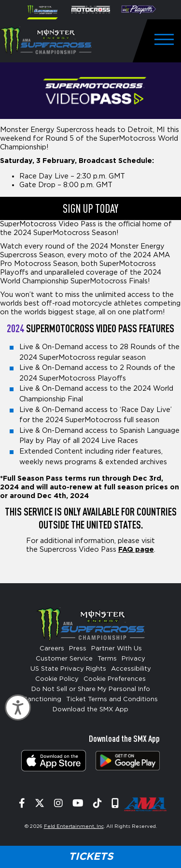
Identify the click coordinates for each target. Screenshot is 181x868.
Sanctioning (42, 699)
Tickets (91, 857)
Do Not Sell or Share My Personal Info (91, 689)
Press (78, 649)
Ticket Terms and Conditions (112, 699)
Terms (107, 659)
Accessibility (131, 669)
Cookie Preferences (115, 679)
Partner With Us (117, 649)
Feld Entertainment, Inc (74, 826)
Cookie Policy (57, 679)
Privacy (133, 659)
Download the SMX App (90, 710)
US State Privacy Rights (68, 669)
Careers (52, 649)
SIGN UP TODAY (90, 208)
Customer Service (64, 659)
